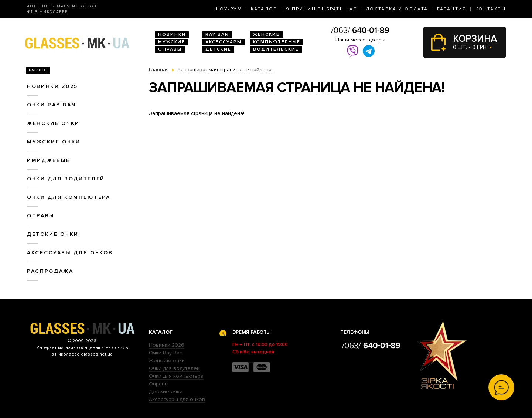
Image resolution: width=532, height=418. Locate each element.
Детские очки (53, 234)
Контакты (491, 9)
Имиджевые (49, 160)
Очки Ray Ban (166, 353)
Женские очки (53, 123)
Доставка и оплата (397, 9)
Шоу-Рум (228, 9)
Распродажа (50, 271)
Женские (266, 35)
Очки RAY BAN (52, 105)
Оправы (170, 49)
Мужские (172, 42)
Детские (218, 49)
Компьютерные (277, 42)
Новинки (172, 35)
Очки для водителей (66, 179)
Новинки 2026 (167, 345)
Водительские (276, 49)
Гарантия (452, 9)
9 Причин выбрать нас (322, 9)
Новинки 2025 (52, 86)
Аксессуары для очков (70, 253)
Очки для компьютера (69, 197)
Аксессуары (224, 42)
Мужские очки (54, 142)
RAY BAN (217, 35)
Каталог (264, 9)
